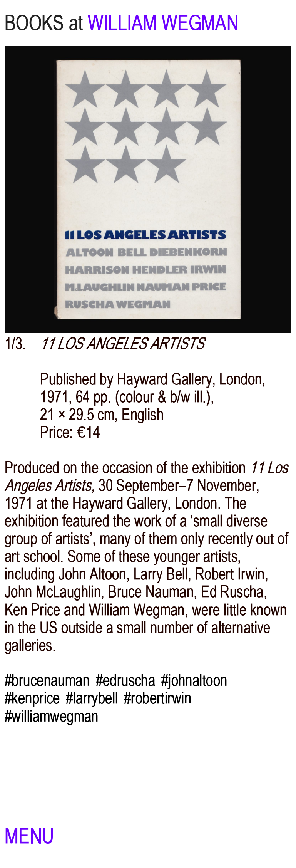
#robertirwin (158, 698)
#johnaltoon (194, 680)
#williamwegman (52, 716)
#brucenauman (47, 680)
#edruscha (126, 680)
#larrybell (92, 698)
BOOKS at (44, 23)
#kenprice (32, 698)
